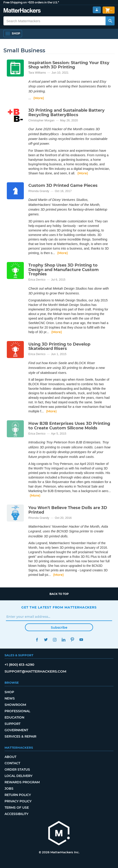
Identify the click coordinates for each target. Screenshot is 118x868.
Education (14, 717)
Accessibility (16, 814)
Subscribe (59, 628)
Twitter (46, 640)
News (10, 698)
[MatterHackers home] (59, 834)
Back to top (59, 594)
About (10, 757)
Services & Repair (20, 736)
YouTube (81, 640)
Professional (17, 711)
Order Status (17, 769)
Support (12, 724)
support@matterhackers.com (35, 671)
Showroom (15, 705)
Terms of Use (17, 808)
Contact (12, 763)
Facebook (37, 640)
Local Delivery (18, 776)
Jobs (9, 789)
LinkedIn (63, 640)
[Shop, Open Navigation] (13, 34)
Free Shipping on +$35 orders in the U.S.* (31, 2)
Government (16, 730)
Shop (9, 692)
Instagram (55, 640)
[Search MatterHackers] (110, 21)
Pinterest (72, 640)
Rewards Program (22, 782)
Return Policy (18, 795)
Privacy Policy (18, 801)
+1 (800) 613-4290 (19, 665)
